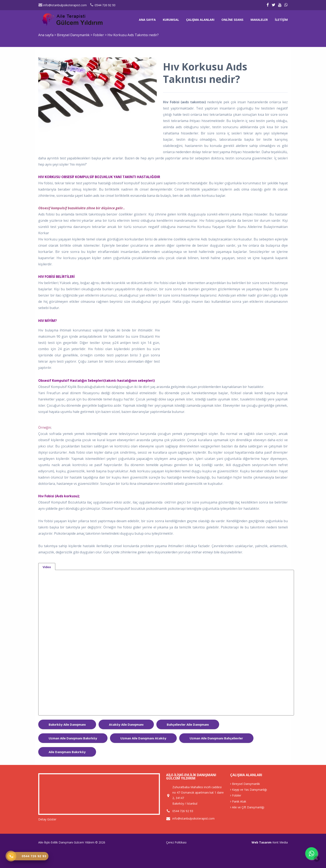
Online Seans (232, 20)
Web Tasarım (262, 842)
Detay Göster (47, 819)
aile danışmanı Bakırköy (67, 752)
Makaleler (259, 20)
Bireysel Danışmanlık (74, 35)
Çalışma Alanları (200, 20)
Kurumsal (171, 20)
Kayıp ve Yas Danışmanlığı (249, 790)
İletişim (281, 20)
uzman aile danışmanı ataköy (143, 738)
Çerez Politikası (176, 842)
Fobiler (99, 35)
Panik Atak (238, 801)
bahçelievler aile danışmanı (188, 724)
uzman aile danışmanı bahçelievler (216, 738)
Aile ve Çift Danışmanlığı (247, 807)
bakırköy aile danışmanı (67, 724)
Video (47, 567)
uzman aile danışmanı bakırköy (73, 738)
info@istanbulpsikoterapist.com (62, 5)
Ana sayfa (147, 20)
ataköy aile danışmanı (126, 724)
